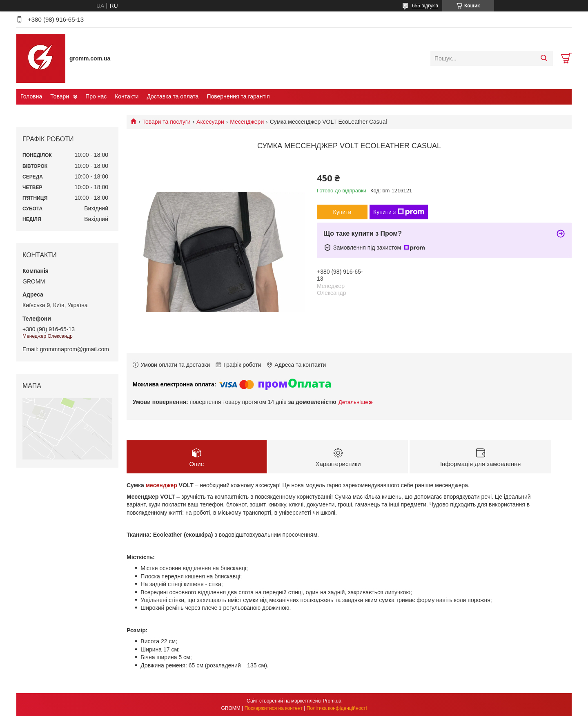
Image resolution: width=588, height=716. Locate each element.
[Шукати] (544, 58)
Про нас (96, 96)
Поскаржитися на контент (274, 708)
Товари (60, 96)
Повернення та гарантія (238, 96)
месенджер (161, 485)
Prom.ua (332, 701)
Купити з (399, 212)
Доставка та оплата (173, 96)
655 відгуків (425, 6)
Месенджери (247, 122)
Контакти (127, 96)
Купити (342, 212)
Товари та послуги (166, 122)
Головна (31, 96)
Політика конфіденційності (337, 708)
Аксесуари (210, 122)
